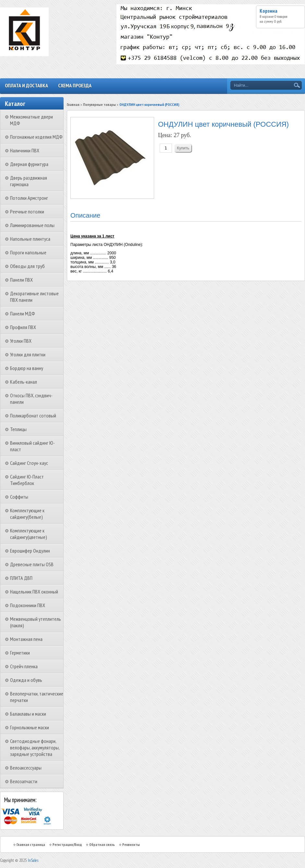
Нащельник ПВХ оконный (34, 592)
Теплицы (18, 429)
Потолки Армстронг (29, 198)
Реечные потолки (27, 211)
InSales (33, 860)
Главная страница (31, 844)
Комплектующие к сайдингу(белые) (27, 514)
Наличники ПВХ (25, 150)
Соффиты (19, 497)
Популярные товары (99, 104)
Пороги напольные (28, 252)
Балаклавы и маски (28, 714)
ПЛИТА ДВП (21, 578)
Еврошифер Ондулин (30, 551)
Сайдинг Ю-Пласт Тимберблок (27, 480)
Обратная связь (102, 844)
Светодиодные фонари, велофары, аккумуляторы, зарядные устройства (35, 747)
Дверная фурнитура (29, 164)
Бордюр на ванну (27, 368)
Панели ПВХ (21, 280)
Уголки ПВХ (21, 341)
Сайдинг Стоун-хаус (29, 463)
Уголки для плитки (28, 354)
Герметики (20, 653)
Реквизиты (131, 844)
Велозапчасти (24, 781)
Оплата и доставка (26, 85)
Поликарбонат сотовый (33, 415)
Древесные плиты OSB (32, 564)
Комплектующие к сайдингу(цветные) (29, 534)
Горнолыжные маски (30, 727)
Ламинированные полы (32, 225)
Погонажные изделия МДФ (36, 137)
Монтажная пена (26, 639)
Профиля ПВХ (23, 327)
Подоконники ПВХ (28, 605)
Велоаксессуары (26, 768)
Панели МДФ (23, 313)
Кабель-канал (24, 382)
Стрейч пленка (24, 666)
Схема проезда (75, 85)
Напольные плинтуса (30, 239)
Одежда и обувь (26, 680)
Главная (73, 104)
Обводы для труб (27, 266)
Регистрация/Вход (67, 844)
